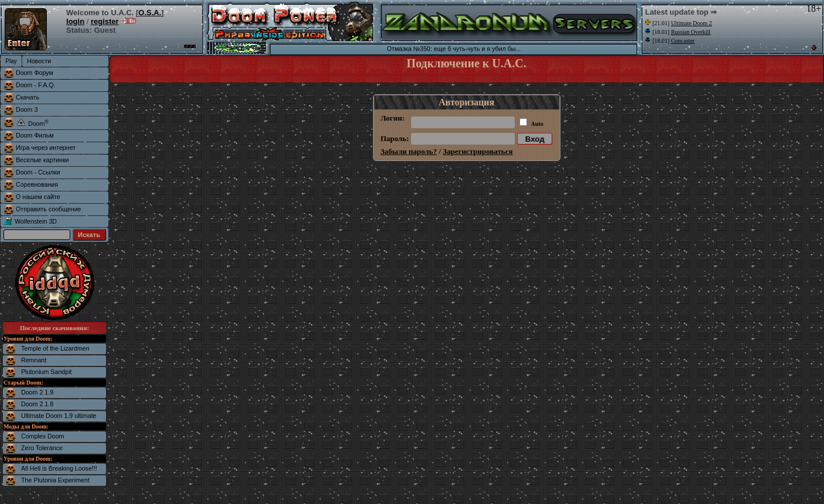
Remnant (34, 360)
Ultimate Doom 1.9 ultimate (59, 416)
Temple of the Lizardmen (55, 348)
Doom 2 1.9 (37, 392)
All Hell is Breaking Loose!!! (59, 468)
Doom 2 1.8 (37, 404)
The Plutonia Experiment (55, 480)
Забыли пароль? (409, 151)
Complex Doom (42, 436)
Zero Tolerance (42, 448)
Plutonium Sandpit (47, 372)
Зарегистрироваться (478, 151)
